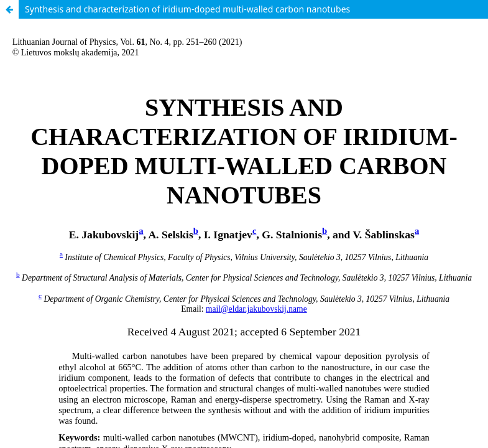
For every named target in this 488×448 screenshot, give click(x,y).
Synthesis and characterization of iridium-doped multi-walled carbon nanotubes (187, 9)
